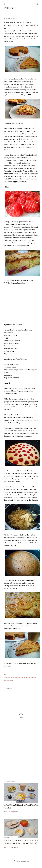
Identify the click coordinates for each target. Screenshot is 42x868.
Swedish (33, 677)
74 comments (13, 847)
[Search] (37, 4)
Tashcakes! (10, 8)
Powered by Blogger (21, 861)
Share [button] (5, 674)
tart (5, 681)
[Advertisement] (21, 761)
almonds (11, 677)
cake (16, 677)
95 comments (13, 812)
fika (20, 628)
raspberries (22, 677)
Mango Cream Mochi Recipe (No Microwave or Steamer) (21, 842)
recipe (28, 677)
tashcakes (10, 681)
